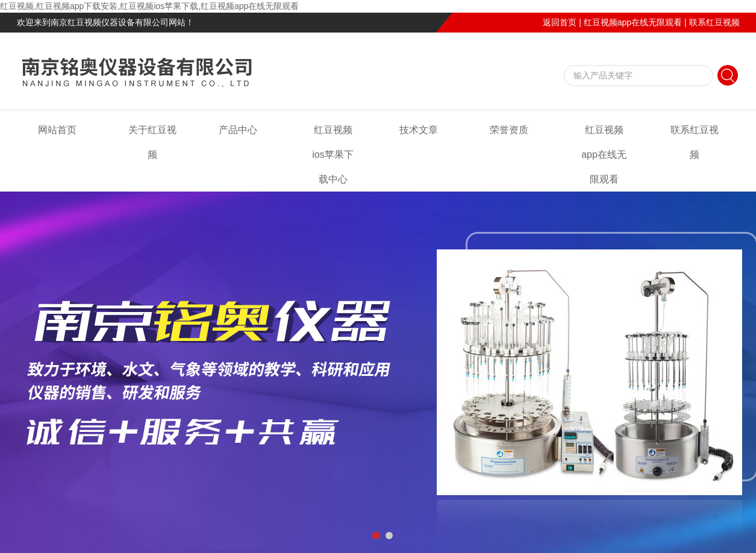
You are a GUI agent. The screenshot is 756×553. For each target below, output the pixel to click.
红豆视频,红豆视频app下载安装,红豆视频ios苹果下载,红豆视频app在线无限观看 (149, 6)
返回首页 (560, 22)
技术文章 (419, 130)
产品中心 (238, 130)
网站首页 (57, 130)
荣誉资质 (509, 130)
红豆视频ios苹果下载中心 (333, 155)
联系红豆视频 (714, 22)
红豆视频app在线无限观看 (633, 22)
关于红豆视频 (152, 142)
